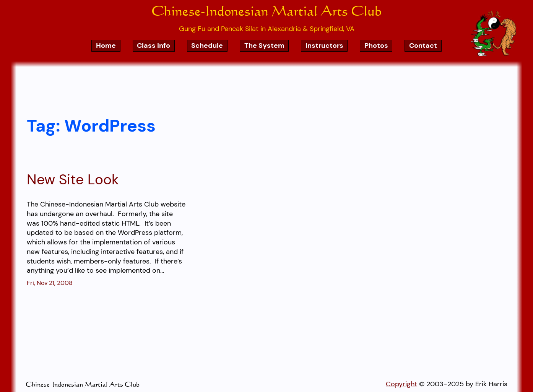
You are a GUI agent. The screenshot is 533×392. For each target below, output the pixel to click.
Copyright (401, 384)
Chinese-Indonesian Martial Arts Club (266, 10)
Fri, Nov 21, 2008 (50, 283)
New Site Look (73, 180)
